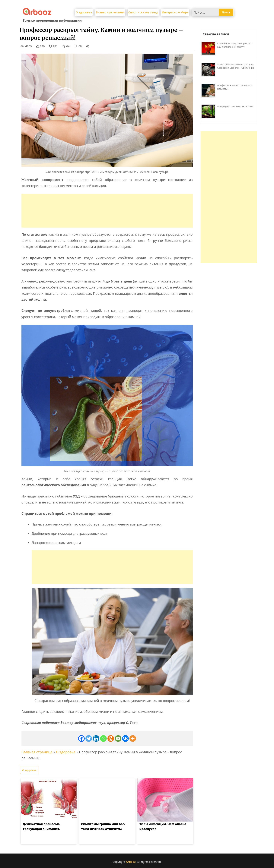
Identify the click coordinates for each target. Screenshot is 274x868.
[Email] (118, 739)
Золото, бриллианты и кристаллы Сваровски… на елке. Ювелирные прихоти (236, 68)
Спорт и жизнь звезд (143, 12)
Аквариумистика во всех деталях (235, 106)
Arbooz (131, 862)
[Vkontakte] (125, 739)
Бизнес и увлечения (110, 12)
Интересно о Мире (175, 12)
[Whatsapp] (103, 739)
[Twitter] (89, 739)
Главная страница (37, 752)
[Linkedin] (96, 739)
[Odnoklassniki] (111, 739)
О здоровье (84, 12)
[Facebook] (81, 739)
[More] (133, 739)
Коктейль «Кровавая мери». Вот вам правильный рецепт (235, 45)
